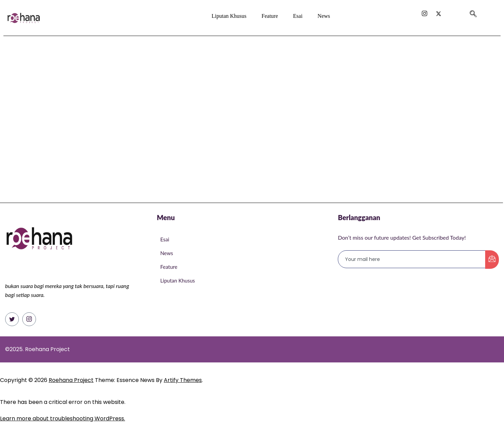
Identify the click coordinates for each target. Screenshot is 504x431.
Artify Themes (183, 380)
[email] (412, 259)
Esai (298, 16)
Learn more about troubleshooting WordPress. (63, 418)
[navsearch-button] (473, 11)
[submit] (492, 260)
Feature (270, 16)
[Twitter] (12, 319)
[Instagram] (29, 319)
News (324, 16)
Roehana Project (71, 380)
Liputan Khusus (229, 16)
